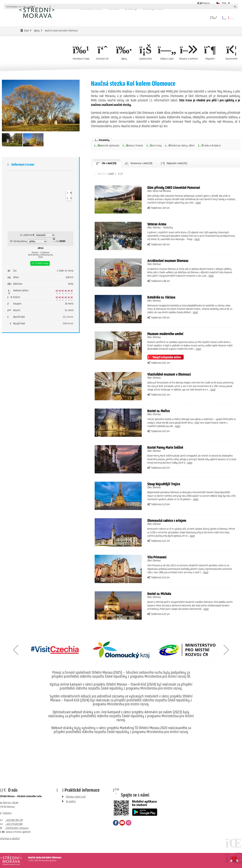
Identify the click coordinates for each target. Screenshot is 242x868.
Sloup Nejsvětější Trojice (164, 484)
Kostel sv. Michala (159, 594)
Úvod (37, 12)
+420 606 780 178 (11, 820)
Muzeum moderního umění (165, 334)
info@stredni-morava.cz (14, 828)
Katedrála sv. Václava (161, 297)
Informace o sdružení (10, 839)
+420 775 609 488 (11, 824)
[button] (204, 3)
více (198, 203)
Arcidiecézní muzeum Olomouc (168, 261)
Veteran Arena (157, 224)
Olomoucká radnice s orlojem (167, 521)
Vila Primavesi (157, 557)
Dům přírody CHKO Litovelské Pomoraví (174, 188)
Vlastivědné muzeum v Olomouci (169, 374)
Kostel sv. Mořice (159, 411)
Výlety (37, 31)
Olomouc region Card (76, 797)
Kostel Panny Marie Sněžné (165, 448)
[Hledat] (235, 7)
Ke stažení (71, 801)
